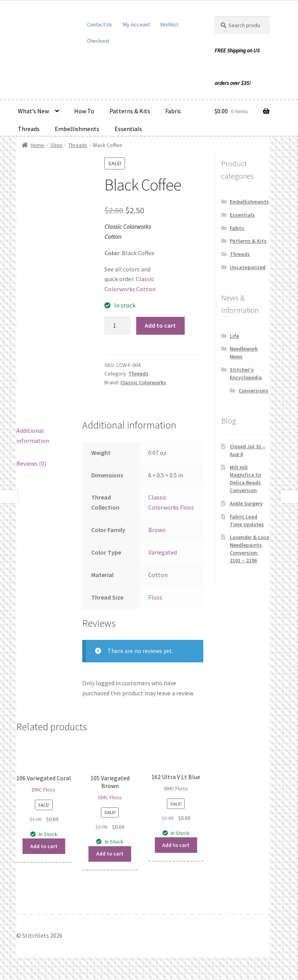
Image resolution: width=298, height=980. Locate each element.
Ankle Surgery (246, 503)
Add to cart (160, 325)
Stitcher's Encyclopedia (246, 373)
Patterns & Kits (130, 111)
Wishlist (169, 24)
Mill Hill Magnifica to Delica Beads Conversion (245, 479)
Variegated (163, 552)
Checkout (98, 41)
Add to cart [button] (44, 846)
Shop (56, 145)
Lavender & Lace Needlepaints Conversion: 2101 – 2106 (249, 549)
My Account (136, 24)
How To (84, 111)
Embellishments (77, 129)
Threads (29, 129)
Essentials (128, 129)
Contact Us (100, 24)
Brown (157, 530)
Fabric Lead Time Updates (247, 520)
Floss (155, 597)
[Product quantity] (118, 326)
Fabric (173, 111)
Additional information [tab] (33, 436)
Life (234, 336)
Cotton (158, 575)
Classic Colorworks (143, 382)
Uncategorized (248, 267)
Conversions (254, 391)
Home (37, 145)
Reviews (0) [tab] (31, 463)
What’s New (33, 111)
